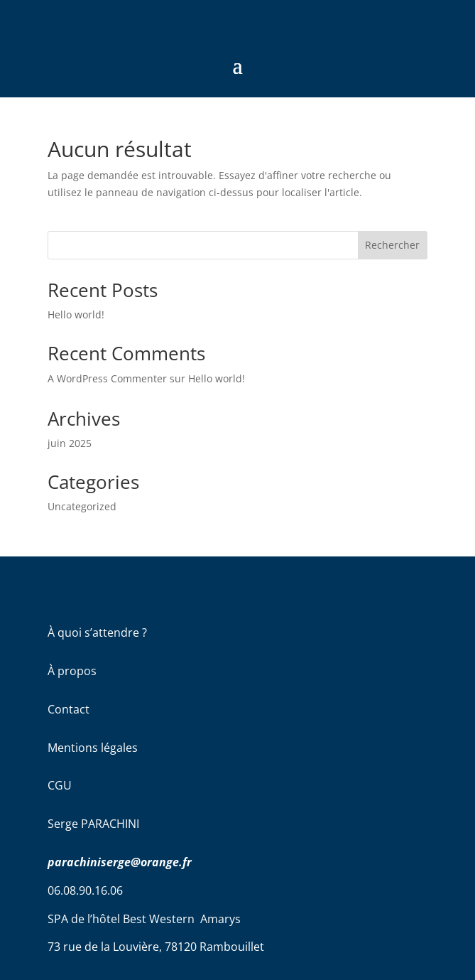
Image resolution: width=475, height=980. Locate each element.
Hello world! (76, 314)
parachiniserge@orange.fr (120, 862)
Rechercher (392, 245)
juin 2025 (70, 443)
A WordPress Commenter (107, 378)
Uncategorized (82, 506)
